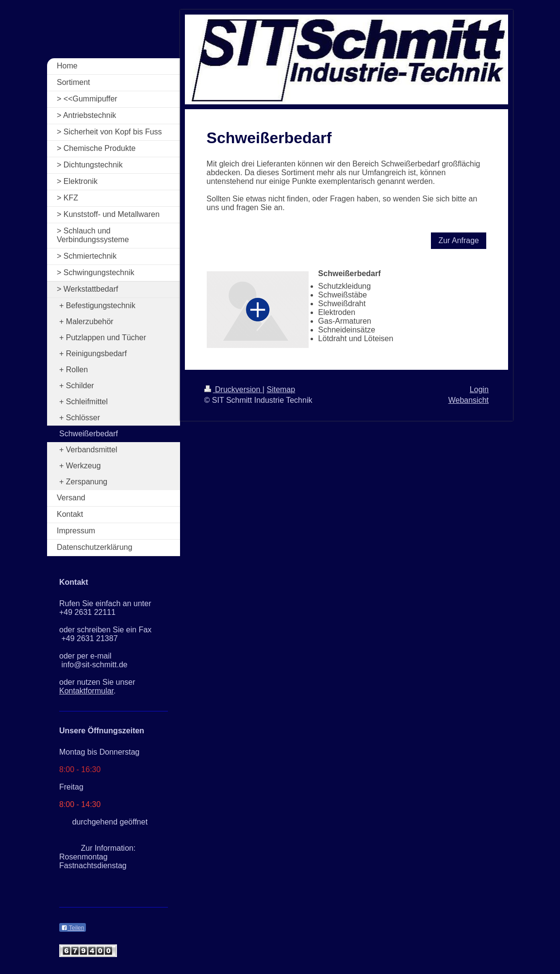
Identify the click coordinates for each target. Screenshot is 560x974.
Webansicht (469, 400)
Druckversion (233, 389)
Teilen (73, 928)
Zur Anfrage (459, 240)
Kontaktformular (86, 691)
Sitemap (281, 389)
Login (479, 389)
